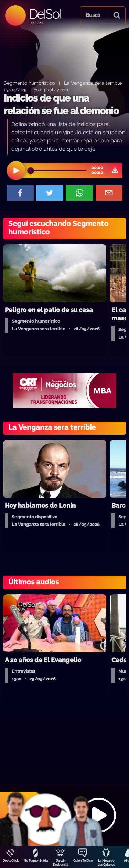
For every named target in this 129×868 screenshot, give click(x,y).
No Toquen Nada (36, 861)
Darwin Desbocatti (61, 863)
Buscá (93, 15)
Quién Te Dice (83, 861)
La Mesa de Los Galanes (106, 863)
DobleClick (11, 861)
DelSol (45, 14)
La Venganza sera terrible (93, 83)
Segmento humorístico (29, 83)
